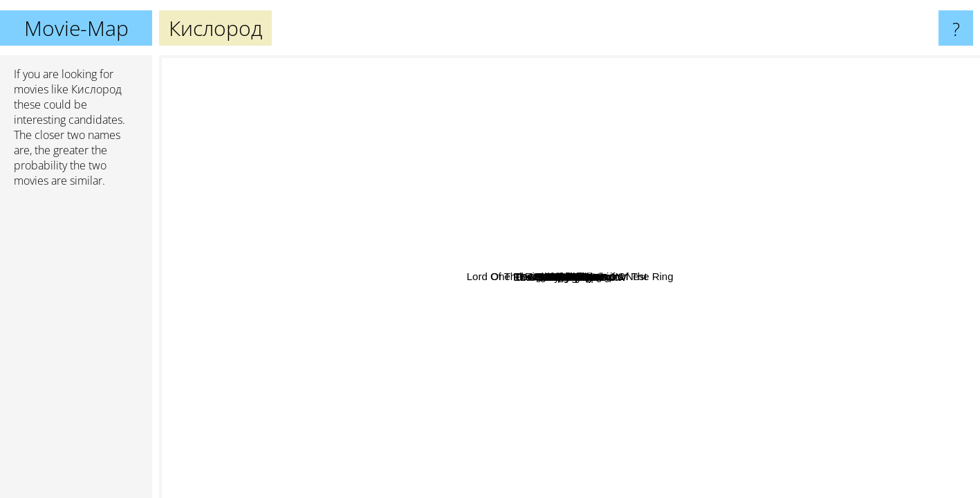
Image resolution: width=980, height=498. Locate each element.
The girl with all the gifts (457, 277)
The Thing (431, 202)
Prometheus (621, 363)
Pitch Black (658, 139)
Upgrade (728, 399)
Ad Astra (476, 384)
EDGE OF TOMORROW (744, 438)
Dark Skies (577, 194)
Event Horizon (703, 277)
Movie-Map (76, 28)
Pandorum (632, 272)
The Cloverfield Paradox (430, 325)
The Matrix (235, 314)
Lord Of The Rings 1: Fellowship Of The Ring (732, 186)
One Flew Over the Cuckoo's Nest (243, 127)
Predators (648, 256)
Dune (544, 116)
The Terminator (392, 344)
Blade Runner (461, 94)
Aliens (511, 392)
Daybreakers (711, 247)
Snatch (207, 232)
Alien (705, 161)
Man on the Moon (778, 207)
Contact (759, 371)
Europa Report (450, 256)
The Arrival (705, 446)
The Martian (713, 467)
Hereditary (648, 473)
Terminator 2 (342, 291)
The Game (270, 395)
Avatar (279, 195)
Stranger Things (862, 164)
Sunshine (581, 377)
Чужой (557, 268)
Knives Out (946, 298)
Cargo (626, 285)
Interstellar (826, 430)
